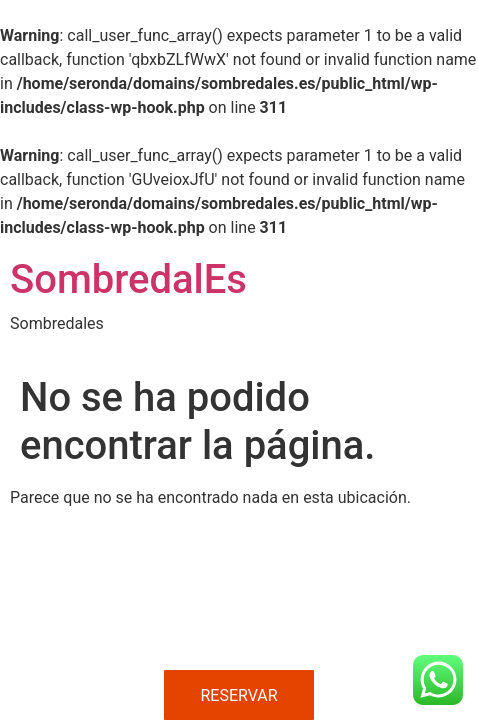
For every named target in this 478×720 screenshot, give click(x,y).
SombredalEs (128, 279)
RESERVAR (238, 695)
